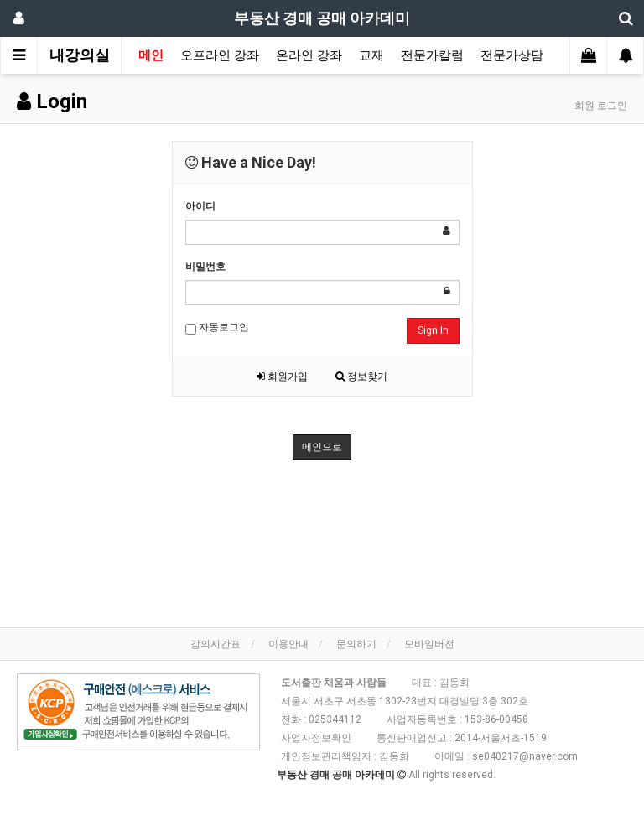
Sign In (433, 330)
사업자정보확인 (316, 738)
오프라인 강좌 (220, 55)
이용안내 (288, 644)
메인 (151, 55)
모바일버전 (429, 644)
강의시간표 (216, 644)
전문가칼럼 (432, 55)
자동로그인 (217, 328)
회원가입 (282, 377)
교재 (371, 55)
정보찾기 (361, 377)
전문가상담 (512, 55)
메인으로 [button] (322, 447)
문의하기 (356, 644)
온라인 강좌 (309, 55)
